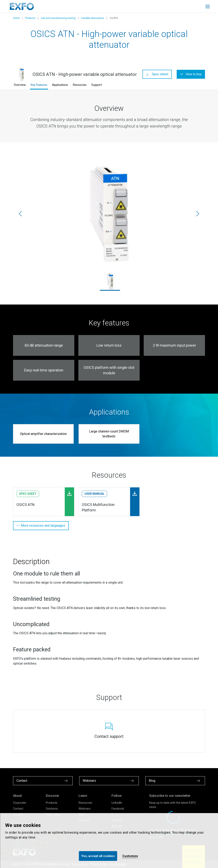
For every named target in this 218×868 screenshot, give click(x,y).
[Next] (198, 214)
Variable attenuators (93, 18)
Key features (39, 85)
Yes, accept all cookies (98, 856)
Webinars (85, 809)
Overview (20, 85)
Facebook (118, 809)
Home (16, 18)
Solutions (52, 809)
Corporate (20, 803)
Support (97, 85)
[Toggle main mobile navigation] (208, 7)
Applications (60, 85)
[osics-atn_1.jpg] (109, 214)
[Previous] (20, 214)
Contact (18, 809)
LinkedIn (117, 803)
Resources (80, 85)
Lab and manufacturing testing (58, 18)
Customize (130, 856)
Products (30, 18)
